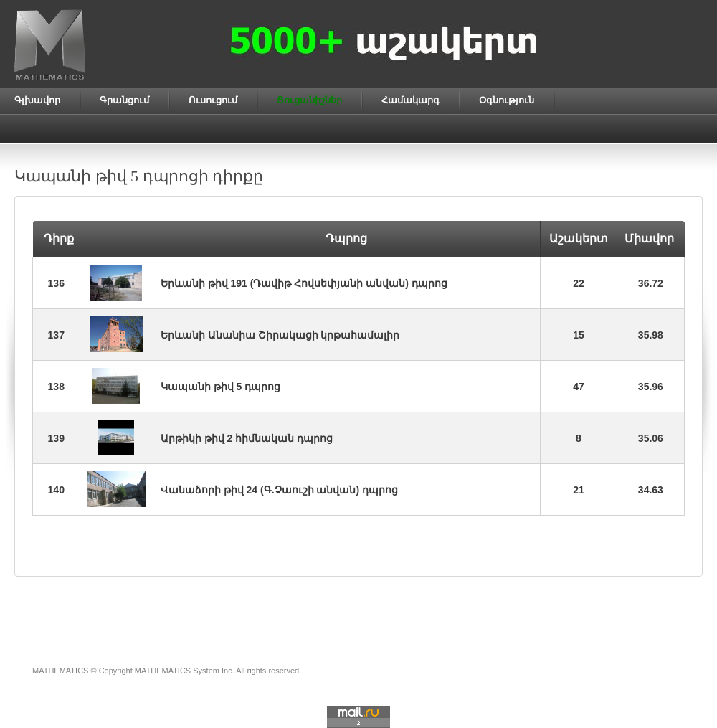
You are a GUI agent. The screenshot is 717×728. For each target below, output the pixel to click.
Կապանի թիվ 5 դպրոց (220, 387)
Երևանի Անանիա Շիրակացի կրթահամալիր (280, 335)
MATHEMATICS (163, 671)
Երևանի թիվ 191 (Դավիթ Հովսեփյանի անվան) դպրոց (304, 283)
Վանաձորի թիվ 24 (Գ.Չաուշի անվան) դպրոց (279, 490)
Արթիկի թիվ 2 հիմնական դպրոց (247, 438)
